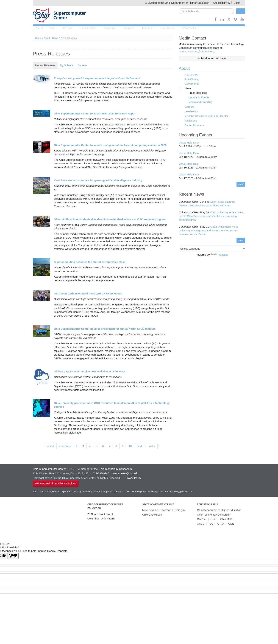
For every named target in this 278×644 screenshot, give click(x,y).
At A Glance (190, 79)
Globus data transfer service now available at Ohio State (89, 371)
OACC (201, 524)
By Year (82, 65)
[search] (206, 11)
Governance (190, 84)
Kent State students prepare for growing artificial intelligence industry (98, 180)
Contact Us (163, 28)
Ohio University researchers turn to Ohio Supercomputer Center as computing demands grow (211, 216)
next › (140, 446)
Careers (188, 107)
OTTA (221, 524)
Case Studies (86, 28)
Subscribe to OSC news (212, 59)
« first (51, 446)
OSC (213, 519)
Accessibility (220, 3)
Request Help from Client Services (56, 484)
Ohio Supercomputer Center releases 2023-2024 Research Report (95, 113)
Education (144, 28)
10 (130, 446)
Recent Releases (46, 65)
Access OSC (184, 28)
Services (67, 28)
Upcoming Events (197, 98)
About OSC (190, 75)
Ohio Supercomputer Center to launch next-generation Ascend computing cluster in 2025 (110, 145)
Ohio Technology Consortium (214, 515)
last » (152, 446)
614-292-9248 (101, 473)
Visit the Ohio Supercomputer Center (205, 116)
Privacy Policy (133, 478)
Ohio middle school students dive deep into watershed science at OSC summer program (110, 219)
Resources (107, 28)
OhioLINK (226, 519)
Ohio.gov (180, 510)
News (55, 38)
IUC (211, 524)
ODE (231, 524)
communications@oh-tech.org (196, 52)
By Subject (66, 65)
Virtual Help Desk (189, 143)
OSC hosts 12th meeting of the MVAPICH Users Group (88, 293)
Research (126, 28)
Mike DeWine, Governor (156, 510)
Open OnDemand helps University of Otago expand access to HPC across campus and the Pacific (208, 231)
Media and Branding (198, 102)
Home (39, 28)
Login (237, 3)
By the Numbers (193, 125)
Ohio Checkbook (152, 515)
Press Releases (195, 93)
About (52, 28)
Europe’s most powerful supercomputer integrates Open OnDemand (97, 78)
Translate (219, 255)
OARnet (202, 519)
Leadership (190, 112)
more (241, 184)
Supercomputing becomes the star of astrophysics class (90, 262)
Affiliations (189, 121)
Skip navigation (10, 3)
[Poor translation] (13, 556)
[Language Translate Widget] (212, 249)
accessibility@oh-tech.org (180, 492)
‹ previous (65, 446)
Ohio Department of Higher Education (219, 510)
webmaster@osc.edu (126, 473)
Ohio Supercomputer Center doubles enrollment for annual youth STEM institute (105, 329)
